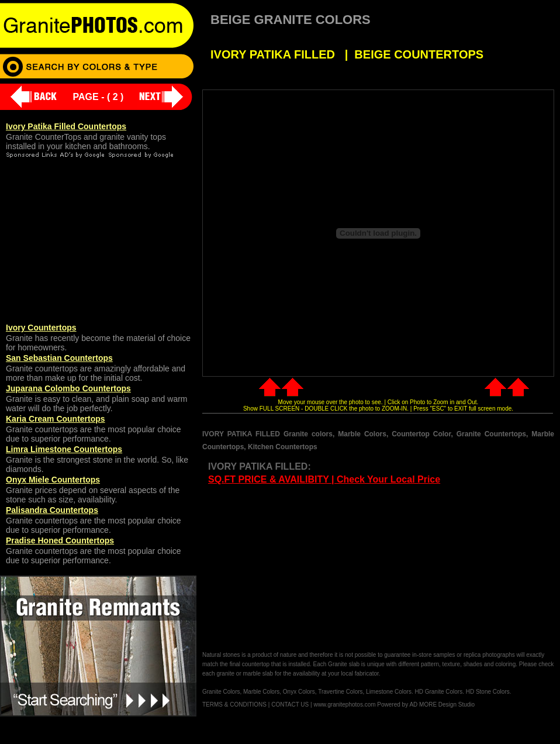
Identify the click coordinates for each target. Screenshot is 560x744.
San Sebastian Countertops (59, 358)
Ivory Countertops (41, 328)
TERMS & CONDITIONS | (236, 705)
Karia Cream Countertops (56, 419)
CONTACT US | (291, 705)
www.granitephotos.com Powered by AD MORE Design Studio (394, 705)
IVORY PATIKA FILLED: (260, 466)
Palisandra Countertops (52, 510)
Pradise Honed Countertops (60, 540)
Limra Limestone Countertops (64, 449)
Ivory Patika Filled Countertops (66, 126)
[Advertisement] (300, 569)
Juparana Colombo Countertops (68, 388)
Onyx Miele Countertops (53, 480)
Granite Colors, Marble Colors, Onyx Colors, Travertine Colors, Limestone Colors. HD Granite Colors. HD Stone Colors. (357, 692)
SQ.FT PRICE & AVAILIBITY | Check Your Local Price (324, 479)
